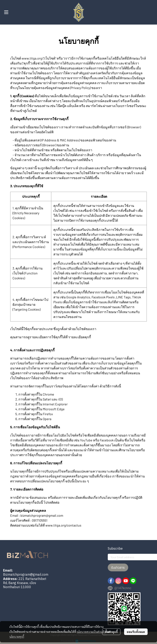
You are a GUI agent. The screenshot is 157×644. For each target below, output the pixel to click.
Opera (47, 419)
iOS (61, 399)
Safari (47, 399)
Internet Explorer (55, 404)
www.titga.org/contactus (63, 525)
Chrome (48, 394)
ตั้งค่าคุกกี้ (111, 632)
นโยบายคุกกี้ (17, 636)
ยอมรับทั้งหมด (136, 632)
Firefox (48, 414)
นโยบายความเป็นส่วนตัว (91, 632)
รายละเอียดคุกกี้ (80, 337)
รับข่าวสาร (118, 567)
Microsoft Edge (54, 409)
